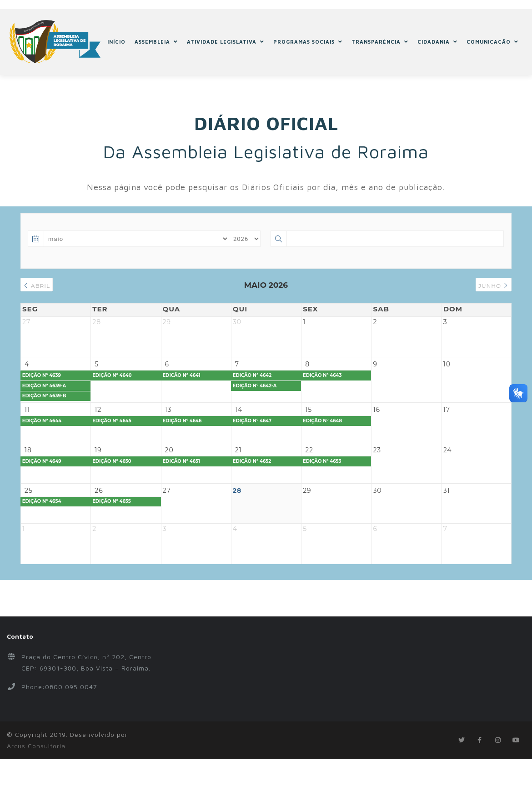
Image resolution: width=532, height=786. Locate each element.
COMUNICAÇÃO (493, 42)
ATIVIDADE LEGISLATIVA (226, 42)
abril (39, 286)
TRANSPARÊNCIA (380, 42)
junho (491, 286)
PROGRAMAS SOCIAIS (308, 42)
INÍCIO (117, 42)
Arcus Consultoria (36, 778)
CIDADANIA (438, 42)
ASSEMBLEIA (157, 42)
